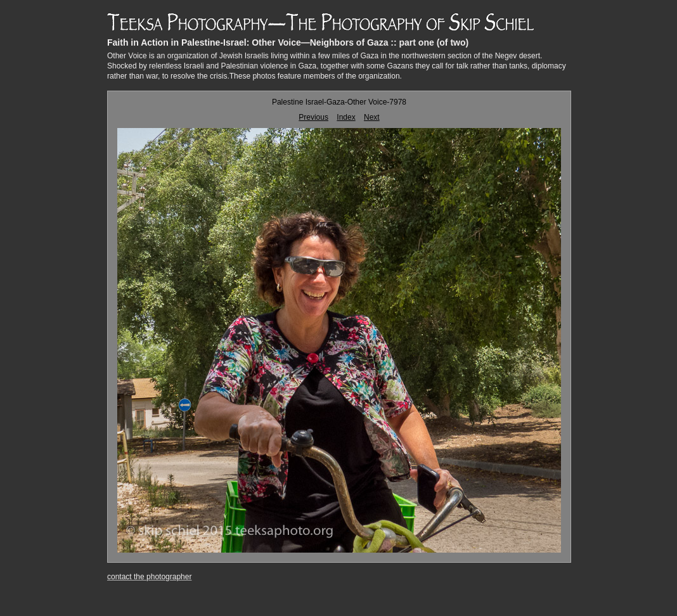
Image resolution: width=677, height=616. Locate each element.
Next (372, 117)
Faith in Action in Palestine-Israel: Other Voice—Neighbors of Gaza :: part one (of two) (288, 42)
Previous (313, 117)
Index (346, 117)
